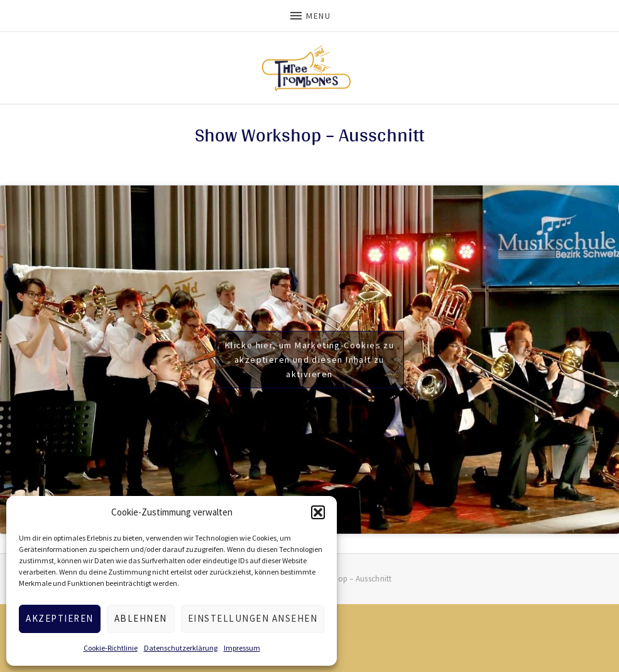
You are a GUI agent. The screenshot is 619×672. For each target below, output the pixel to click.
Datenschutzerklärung (181, 648)
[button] (318, 512)
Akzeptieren (60, 618)
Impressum (242, 648)
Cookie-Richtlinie (111, 648)
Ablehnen (141, 618)
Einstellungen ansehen (253, 618)
